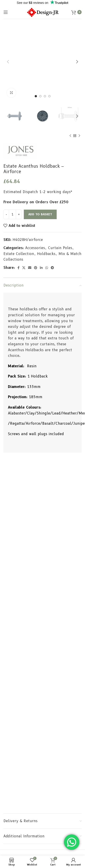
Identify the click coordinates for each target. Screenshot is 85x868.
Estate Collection (19, 254)
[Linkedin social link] (41, 268)
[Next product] (79, 136)
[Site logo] (42, 12)
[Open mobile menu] (6, 12)
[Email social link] (30, 268)
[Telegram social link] (52, 268)
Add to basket (40, 214)
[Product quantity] (12, 214)
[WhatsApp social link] (47, 268)
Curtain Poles (60, 248)
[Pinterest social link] (36, 268)
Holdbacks (46, 254)
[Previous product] (70, 136)
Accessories (35, 248)
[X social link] (24, 268)
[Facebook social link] (18, 268)
